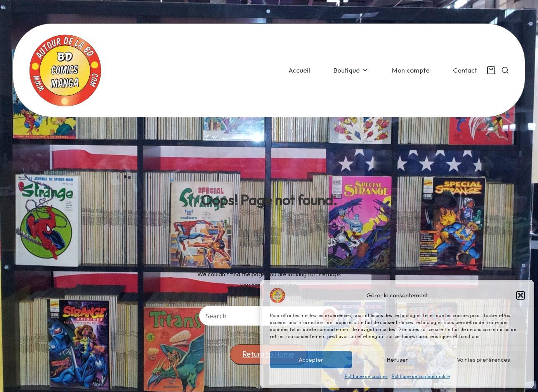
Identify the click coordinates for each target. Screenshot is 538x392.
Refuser (397, 360)
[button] (521, 295)
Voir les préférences (483, 360)
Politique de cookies (366, 376)
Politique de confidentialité (421, 376)
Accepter (311, 360)
